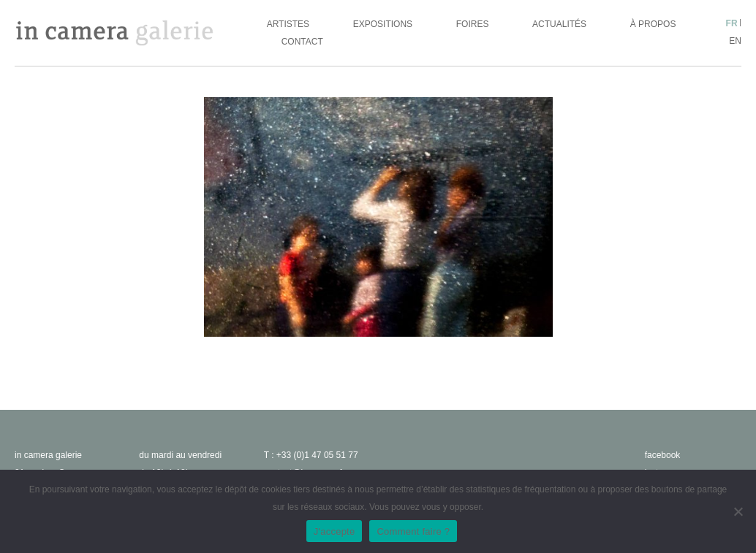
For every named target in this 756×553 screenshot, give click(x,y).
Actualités (559, 24)
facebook (663, 455)
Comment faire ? (413, 531)
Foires (473, 24)
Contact (302, 42)
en (735, 41)
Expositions (383, 24)
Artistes (288, 24)
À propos (653, 24)
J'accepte (334, 531)
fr (732, 23)
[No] (738, 511)
